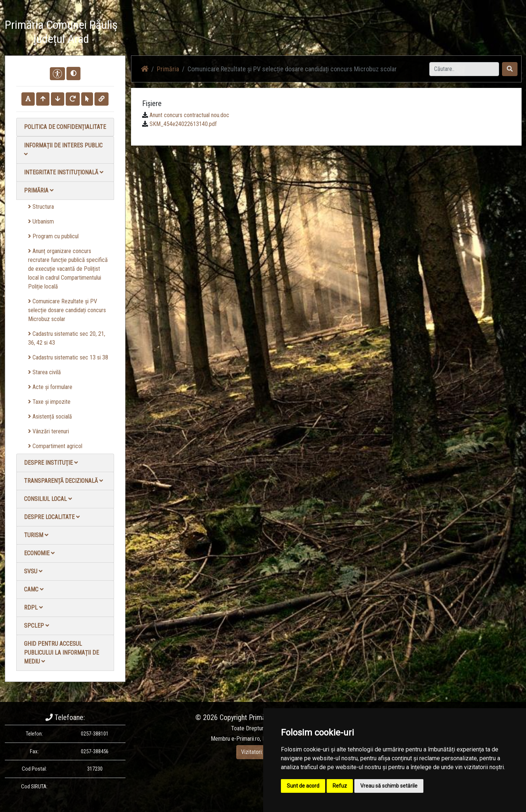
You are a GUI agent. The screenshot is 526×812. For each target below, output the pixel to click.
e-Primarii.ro (246, 739)
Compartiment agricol (55, 446)
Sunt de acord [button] (303, 786)
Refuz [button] (340, 786)
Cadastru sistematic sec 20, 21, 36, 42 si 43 (67, 338)
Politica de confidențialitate (65, 127)
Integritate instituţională (64, 172)
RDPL (33, 608)
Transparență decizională (63, 481)
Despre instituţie (51, 463)
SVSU (33, 571)
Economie (39, 553)
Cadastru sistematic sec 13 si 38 (68, 357)
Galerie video (360, 33)
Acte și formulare (50, 387)
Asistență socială (50, 417)
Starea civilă (44, 372)
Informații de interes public (63, 149)
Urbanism (41, 221)
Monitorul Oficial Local (476, 33)
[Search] (464, 69)
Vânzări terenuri (49, 431)
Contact (432, 33)
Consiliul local (48, 499)
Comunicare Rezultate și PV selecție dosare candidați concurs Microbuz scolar (67, 310)
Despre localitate (52, 517)
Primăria (39, 190)
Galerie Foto (399, 33)
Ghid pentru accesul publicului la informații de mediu (61, 653)
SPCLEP (37, 626)
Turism (36, 535)
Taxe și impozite (49, 402)
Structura (41, 207)
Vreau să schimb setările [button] (389, 786)
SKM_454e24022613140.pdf (183, 124)
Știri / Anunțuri (320, 33)
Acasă (287, 33)
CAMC (34, 589)
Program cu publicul (53, 236)
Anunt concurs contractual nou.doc (189, 115)
